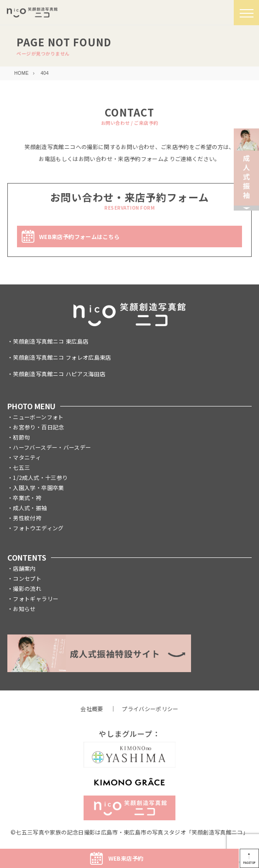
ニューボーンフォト (38, 417)
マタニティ (27, 457)
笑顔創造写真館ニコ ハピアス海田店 (59, 374)
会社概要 (92, 709)
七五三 (21, 467)
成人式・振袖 (30, 508)
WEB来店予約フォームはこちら (79, 236)
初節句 (21, 437)
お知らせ (24, 609)
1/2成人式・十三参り (40, 477)
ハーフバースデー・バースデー (52, 447)
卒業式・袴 (27, 498)
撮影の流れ (27, 588)
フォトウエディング (38, 528)
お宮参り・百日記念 (38, 427)
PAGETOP (250, 863)
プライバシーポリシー (150, 709)
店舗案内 (24, 568)
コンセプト (27, 578)
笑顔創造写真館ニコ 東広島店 (51, 341)
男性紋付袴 (27, 518)
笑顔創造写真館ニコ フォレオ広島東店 (62, 357)
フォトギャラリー (36, 598)
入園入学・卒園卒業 (38, 487)
